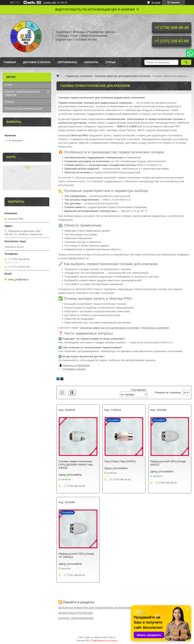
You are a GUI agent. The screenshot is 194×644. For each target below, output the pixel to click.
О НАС (8, 85)
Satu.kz (112, 637)
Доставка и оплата (37, 62)
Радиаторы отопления (79, 76)
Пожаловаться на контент (104, 641)
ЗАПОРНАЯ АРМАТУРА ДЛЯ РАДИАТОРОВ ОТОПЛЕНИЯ (95, 608)
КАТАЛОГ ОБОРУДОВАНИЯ (76, 618)
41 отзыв (156, 3)
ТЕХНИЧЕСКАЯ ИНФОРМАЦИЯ (23, 109)
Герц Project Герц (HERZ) (120, 461)
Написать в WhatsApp (76, 365)
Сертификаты (67, 62)
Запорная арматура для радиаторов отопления (122, 76)
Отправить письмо (74, 369)
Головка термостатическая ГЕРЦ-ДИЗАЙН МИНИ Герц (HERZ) (76, 465)
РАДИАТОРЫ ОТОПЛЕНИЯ (75, 613)
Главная (10, 62)
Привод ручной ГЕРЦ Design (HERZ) (168, 463)
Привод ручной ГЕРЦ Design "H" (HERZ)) (76, 555)
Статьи (111, 62)
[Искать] (186, 62)
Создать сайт (50, 3)
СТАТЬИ (9, 102)
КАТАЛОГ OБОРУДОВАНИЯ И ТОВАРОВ (22, 93)
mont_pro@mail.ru (18, 279)
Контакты (91, 62)
